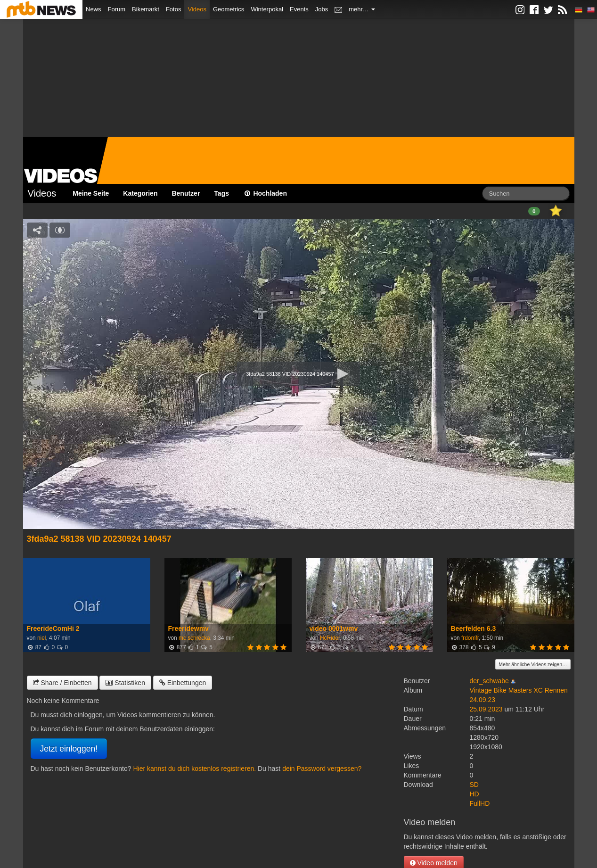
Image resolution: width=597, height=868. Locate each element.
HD (474, 794)
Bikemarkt (146, 9)
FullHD (480, 803)
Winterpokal (267, 9)
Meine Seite (91, 193)
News (94, 9)
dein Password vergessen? (322, 769)
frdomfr (470, 638)
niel (42, 638)
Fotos (174, 9)
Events (299, 9)
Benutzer (186, 193)
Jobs (322, 9)
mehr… (362, 9)
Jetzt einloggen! (69, 749)
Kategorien (140, 193)
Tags (221, 193)
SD (474, 785)
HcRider (330, 638)
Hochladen (265, 193)
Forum (117, 9)
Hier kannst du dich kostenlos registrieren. (194, 769)
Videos (197, 9)
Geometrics (229, 9)
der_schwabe (489, 681)
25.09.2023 (486, 709)
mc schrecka (194, 638)
